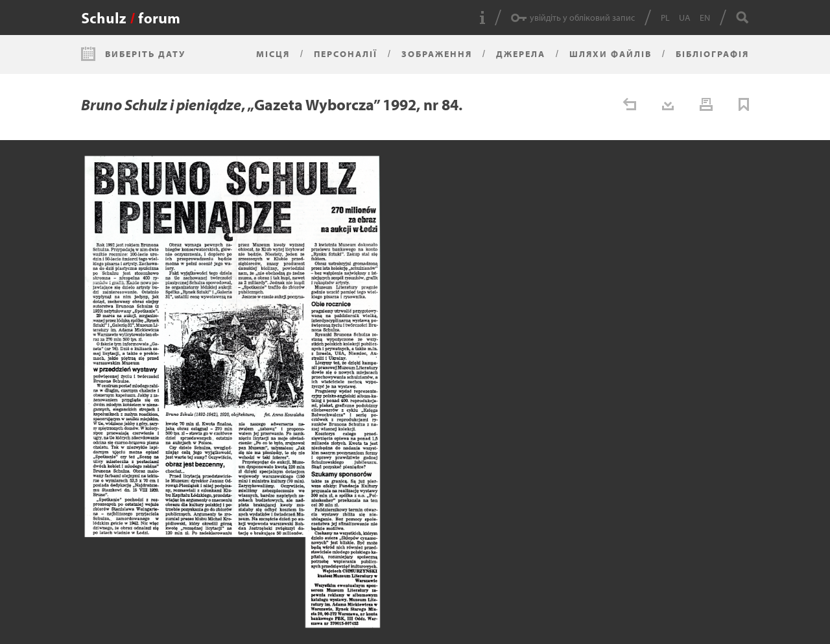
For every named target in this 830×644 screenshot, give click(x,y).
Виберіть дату (145, 54)
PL (665, 18)
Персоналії (346, 54)
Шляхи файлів (611, 54)
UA (685, 18)
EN (705, 18)
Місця (273, 54)
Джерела (521, 54)
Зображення (437, 54)
